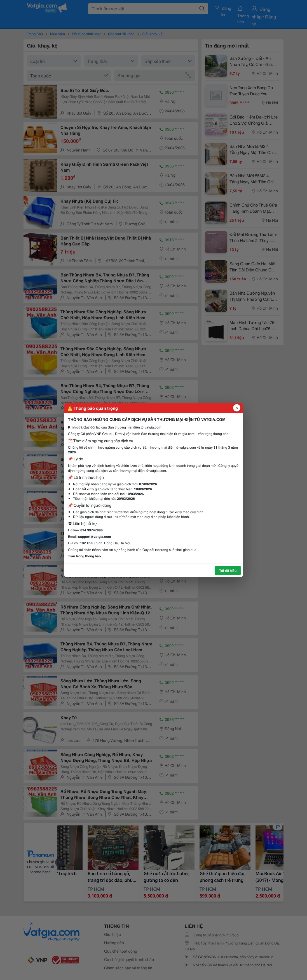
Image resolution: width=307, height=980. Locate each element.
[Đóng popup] (237, 408)
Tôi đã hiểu (228, 570)
